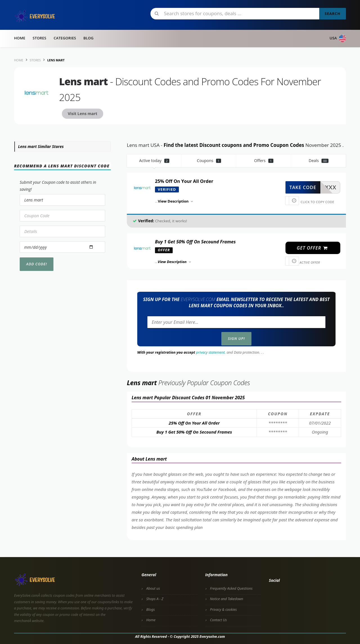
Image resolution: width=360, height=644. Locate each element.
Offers (264, 161)
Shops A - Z (155, 599)
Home (20, 38)
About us (153, 588)
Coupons (209, 161)
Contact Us (219, 620)
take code (303, 187)
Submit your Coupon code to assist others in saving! (58, 186)
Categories (65, 38)
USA (338, 38)
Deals (318, 161)
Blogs (150, 610)
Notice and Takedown (227, 599)
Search (332, 14)
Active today (154, 161)
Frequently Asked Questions (231, 588)
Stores (40, 38)
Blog (88, 38)
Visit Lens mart (83, 114)
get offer (312, 248)
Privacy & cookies (223, 610)
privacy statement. (211, 352)
